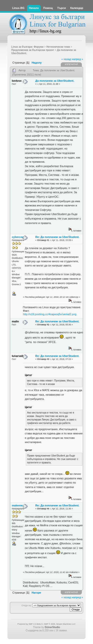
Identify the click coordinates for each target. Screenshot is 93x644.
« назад (66, 59)
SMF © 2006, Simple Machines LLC (60, 624)
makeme (17, 505)
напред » (77, 59)
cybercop (18, 237)
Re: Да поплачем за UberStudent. (57, 237)
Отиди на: (26, 606)
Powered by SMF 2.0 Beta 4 (30, 624)
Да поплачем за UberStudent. (55, 81)
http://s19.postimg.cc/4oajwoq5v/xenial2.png (50, 314)
